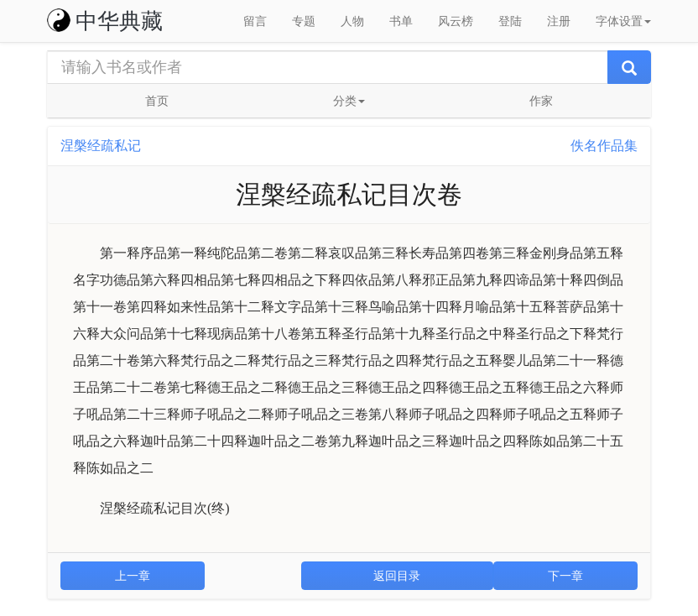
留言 (255, 21)
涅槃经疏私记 (101, 146)
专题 (304, 21)
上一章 (133, 576)
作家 (541, 101)
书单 (401, 21)
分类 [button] (349, 101)
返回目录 (397, 576)
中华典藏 (105, 21)
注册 (559, 21)
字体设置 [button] (623, 21)
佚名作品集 (604, 146)
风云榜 (456, 21)
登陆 (510, 21)
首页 (157, 101)
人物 (352, 21)
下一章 (565, 576)
